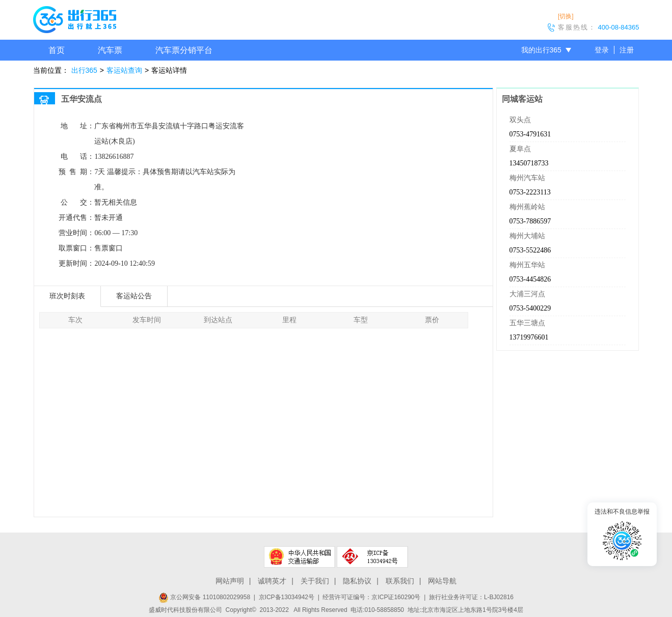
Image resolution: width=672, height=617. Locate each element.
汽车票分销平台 (184, 50)
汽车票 (110, 50)
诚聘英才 (272, 581)
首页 (57, 50)
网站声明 (230, 581)
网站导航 (442, 581)
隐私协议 (357, 581)
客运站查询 (124, 70)
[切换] (566, 16)
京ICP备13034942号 (287, 597)
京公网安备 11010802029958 (204, 597)
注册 (627, 50)
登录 (602, 50)
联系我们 (400, 581)
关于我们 (315, 581)
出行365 (84, 70)
